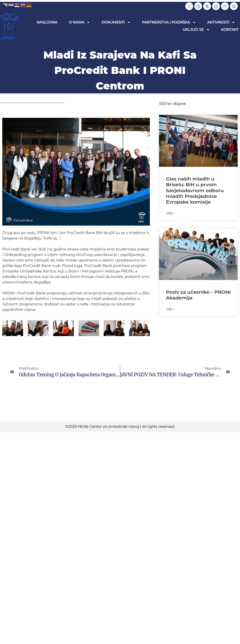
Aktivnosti (221, 22)
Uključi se (196, 30)
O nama (80, 22)
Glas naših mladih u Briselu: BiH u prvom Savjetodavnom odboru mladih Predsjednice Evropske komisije (195, 190)
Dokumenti (116, 22)
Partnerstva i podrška (169, 22)
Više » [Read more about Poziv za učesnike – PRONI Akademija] (170, 309)
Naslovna (47, 22)
